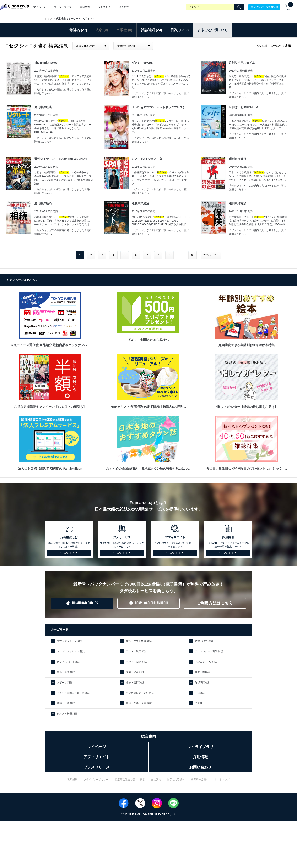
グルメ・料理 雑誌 (67, 714)
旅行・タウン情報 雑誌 (139, 641)
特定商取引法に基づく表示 (130, 780)
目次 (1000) (180, 30)
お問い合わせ (200, 767)
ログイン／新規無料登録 (264, 7)
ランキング (104, 7)
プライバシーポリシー (96, 780)
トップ (48, 19)
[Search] (239, 7)
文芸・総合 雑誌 (135, 672)
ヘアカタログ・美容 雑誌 (140, 693)
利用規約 (72, 780)
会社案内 (156, 780)
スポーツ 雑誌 (65, 683)
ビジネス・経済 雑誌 (68, 662)
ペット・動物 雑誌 (136, 662)
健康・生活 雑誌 (66, 672)
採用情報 (200, 757)
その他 (199, 703)
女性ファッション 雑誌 (70, 641)
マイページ (39, 7)
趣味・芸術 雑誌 (135, 683)
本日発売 (85, 7)
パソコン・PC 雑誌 (206, 662)
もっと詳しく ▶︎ (69, 553)
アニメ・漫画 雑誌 (136, 651)
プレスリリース (97, 767)
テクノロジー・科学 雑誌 (209, 651)
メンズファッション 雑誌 (71, 651)
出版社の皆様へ (176, 780)
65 (193, 255)
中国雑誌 (200, 693)
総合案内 (148, 736)
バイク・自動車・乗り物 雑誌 (73, 693)
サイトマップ (222, 780)
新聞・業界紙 (202, 672)
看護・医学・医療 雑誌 (139, 703)
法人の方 (124, 7)
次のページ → (211, 255)
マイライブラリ (63, 7)
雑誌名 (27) (78, 30)
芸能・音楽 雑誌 (66, 703)
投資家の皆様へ (200, 780)
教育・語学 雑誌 (204, 641)
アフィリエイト (97, 757)
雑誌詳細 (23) (152, 30)
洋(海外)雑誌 (202, 683)
